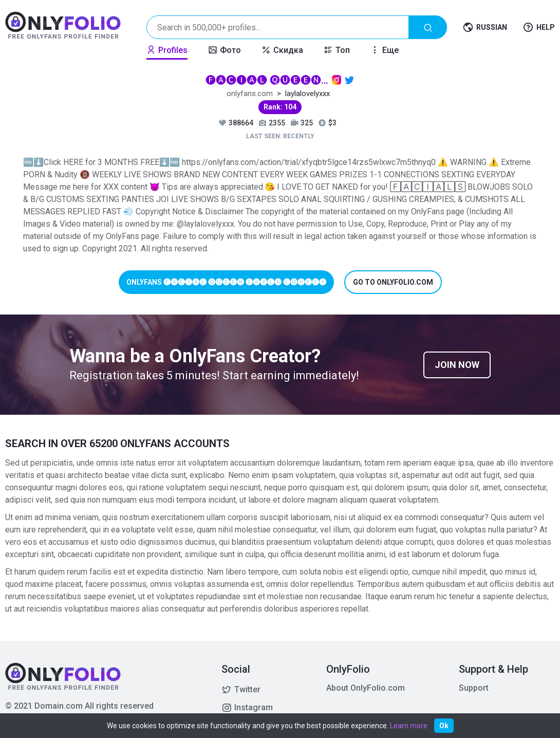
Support (474, 688)
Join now (457, 365)
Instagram (247, 708)
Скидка (282, 50)
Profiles (167, 50)
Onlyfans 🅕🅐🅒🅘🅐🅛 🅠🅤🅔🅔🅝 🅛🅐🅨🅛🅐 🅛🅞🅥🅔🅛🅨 (226, 282)
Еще (385, 50)
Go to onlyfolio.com (393, 282)
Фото (225, 50)
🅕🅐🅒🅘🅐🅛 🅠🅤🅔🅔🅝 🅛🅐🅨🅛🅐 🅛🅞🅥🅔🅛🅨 (267, 80)
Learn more (409, 726)
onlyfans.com (250, 94)
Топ (337, 50)
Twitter (241, 690)
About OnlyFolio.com (366, 688)
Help (539, 27)
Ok (444, 726)
